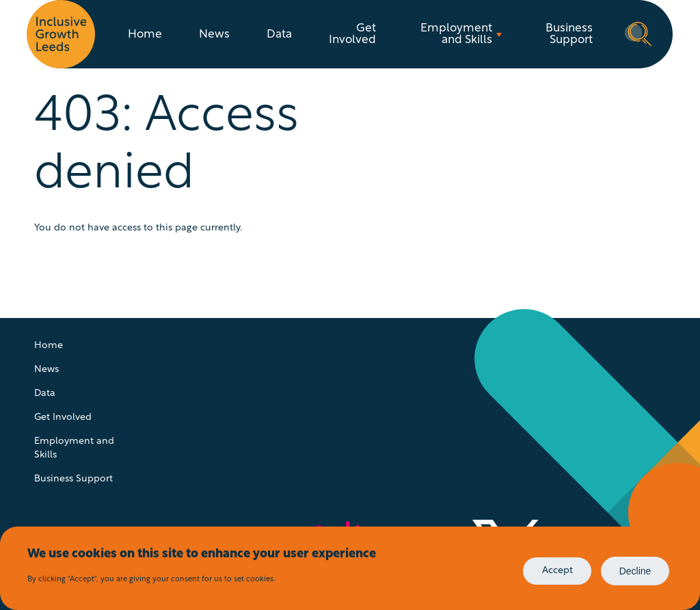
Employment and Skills (456, 34)
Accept (557, 571)
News (214, 35)
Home (145, 35)
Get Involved (352, 34)
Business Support (569, 34)
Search (638, 33)
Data (279, 35)
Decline (635, 571)
